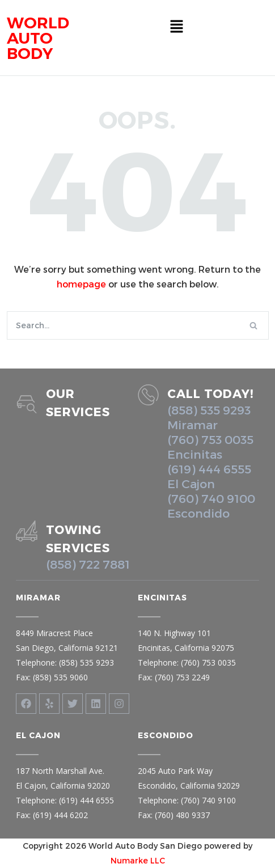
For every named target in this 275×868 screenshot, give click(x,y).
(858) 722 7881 (88, 564)
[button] (177, 27)
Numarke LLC (138, 860)
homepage (81, 284)
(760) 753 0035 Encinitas (210, 446)
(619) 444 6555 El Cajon (209, 476)
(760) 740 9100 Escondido (211, 505)
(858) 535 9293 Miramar (209, 417)
